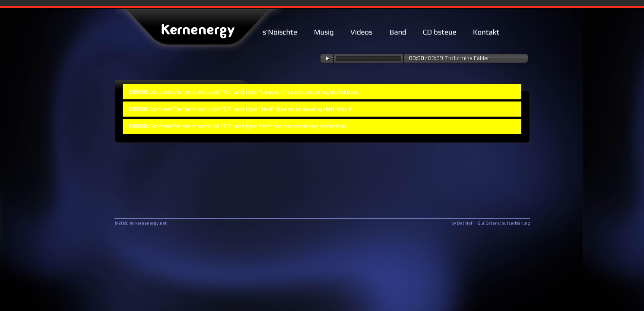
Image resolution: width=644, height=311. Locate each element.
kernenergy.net (151, 223)
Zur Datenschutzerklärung (504, 223)
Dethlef (465, 223)
